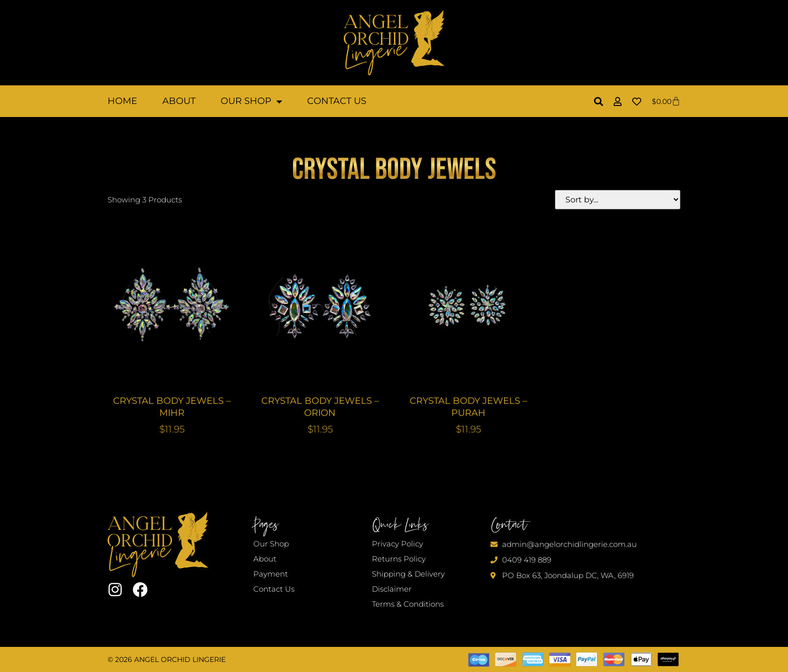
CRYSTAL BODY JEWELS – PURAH (468, 407)
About (179, 101)
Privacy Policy (398, 544)
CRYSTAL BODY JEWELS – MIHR (172, 407)
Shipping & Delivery (408, 574)
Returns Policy (399, 559)
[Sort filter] (618, 200)
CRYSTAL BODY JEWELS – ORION (320, 407)
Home (122, 101)
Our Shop (251, 101)
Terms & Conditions (408, 604)
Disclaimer (392, 589)
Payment (271, 574)
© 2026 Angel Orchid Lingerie (167, 659)
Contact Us (337, 101)
